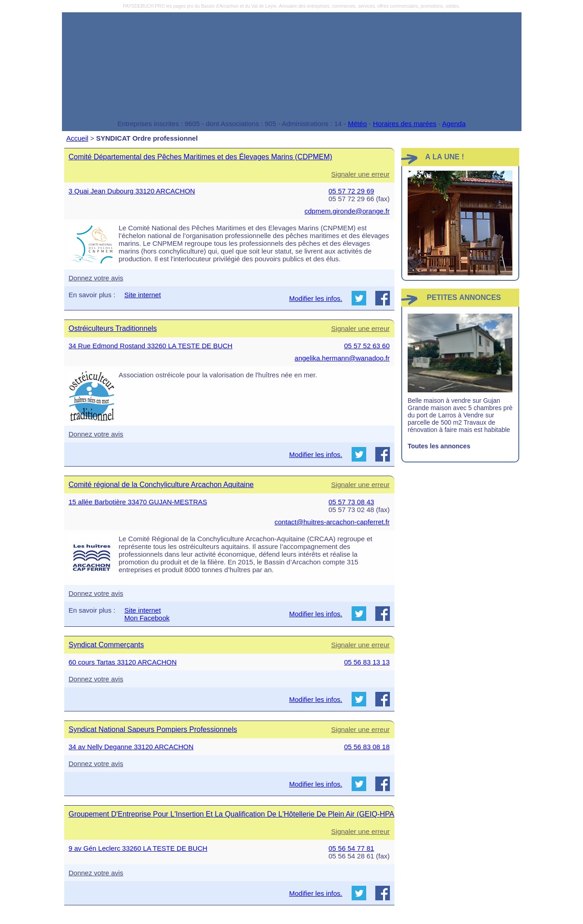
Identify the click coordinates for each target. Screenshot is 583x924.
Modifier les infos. (316, 298)
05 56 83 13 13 (367, 662)
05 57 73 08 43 (351, 502)
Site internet (143, 295)
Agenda (454, 124)
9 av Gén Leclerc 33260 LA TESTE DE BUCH (138, 848)
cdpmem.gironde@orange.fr (347, 211)
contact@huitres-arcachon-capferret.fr (332, 522)
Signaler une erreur (360, 174)
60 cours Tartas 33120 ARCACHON (123, 662)
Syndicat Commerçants (106, 645)
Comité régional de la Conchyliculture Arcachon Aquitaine (161, 485)
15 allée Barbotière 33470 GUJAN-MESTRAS (138, 502)
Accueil (77, 138)
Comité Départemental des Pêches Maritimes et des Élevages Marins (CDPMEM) (201, 157)
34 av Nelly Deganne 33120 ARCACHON (131, 747)
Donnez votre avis (96, 278)
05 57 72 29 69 (351, 191)
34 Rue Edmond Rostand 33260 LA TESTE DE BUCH (151, 346)
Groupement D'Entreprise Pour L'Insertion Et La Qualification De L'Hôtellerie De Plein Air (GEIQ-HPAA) (235, 814)
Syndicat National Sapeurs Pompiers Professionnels (153, 729)
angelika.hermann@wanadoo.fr (342, 358)
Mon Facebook (147, 618)
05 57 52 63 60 (367, 346)
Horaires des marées (405, 124)
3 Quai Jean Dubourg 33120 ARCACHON (132, 191)
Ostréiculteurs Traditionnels (113, 328)
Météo (358, 124)
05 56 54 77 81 (351, 848)
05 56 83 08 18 (367, 747)
